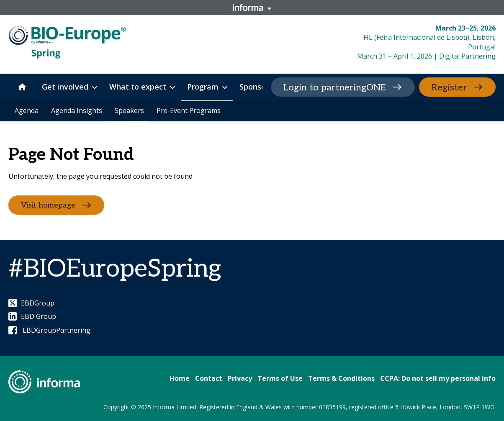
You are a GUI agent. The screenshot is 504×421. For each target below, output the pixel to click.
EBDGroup (31, 303)
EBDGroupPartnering (49, 330)
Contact (209, 378)
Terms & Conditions (341, 378)
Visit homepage (48, 205)
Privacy (240, 378)
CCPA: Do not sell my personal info (438, 378)
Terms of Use (280, 378)
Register (449, 87)
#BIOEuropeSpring (115, 269)
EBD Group (32, 316)
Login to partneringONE (335, 87)
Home (180, 378)
